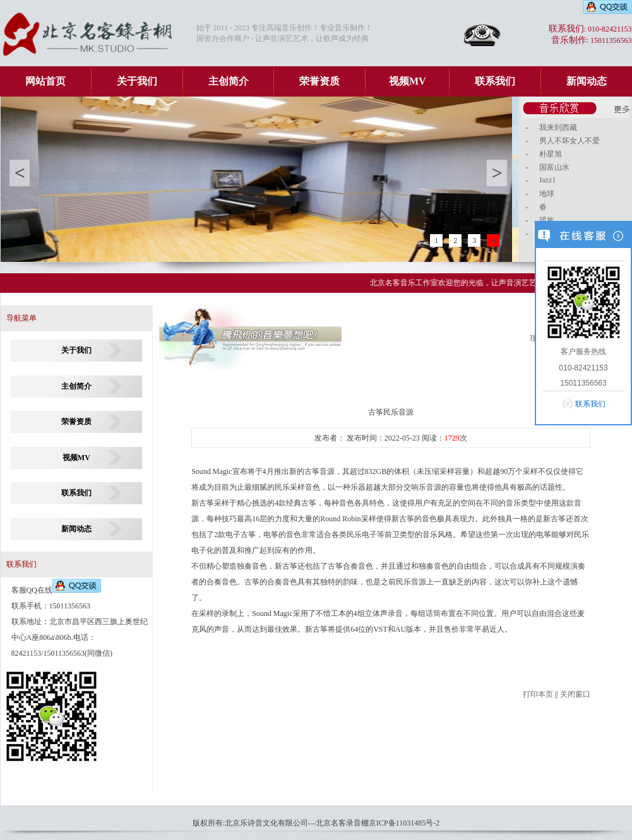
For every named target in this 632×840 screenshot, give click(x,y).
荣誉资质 (319, 81)
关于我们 (137, 81)
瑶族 (547, 220)
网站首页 (45, 81)
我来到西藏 (558, 127)
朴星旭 (551, 154)
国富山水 (554, 167)
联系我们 (495, 81)
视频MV (408, 81)
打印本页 (538, 694)
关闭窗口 (575, 694)
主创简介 (229, 81)
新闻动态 (587, 81)
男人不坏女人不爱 (569, 141)
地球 (547, 194)
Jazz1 (548, 180)
